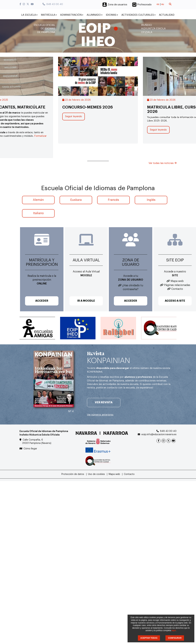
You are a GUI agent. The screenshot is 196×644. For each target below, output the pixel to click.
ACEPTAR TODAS (149, 638)
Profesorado (144, 5)
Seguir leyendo (74, 116)
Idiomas (112, 15)
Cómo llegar (30, 449)
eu (163, 4)
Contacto (177, 289)
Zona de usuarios (117, 5)
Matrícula (49, 15)
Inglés (151, 200)
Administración (72, 15)
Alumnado (95, 15)
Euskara (76, 200)
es (158, 4)
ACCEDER (42, 301)
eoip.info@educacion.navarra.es (159, 435)
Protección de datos (73, 474)
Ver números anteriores (100, 415)
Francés (113, 200)
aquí (174, 630)
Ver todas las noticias (163, 163)
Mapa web (177, 281)
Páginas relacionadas (177, 285)
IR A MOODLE (86, 301)
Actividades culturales (138, 15)
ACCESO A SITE (175, 301)
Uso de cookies (96, 474)
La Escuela (29, 15)
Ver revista (104, 402)
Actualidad (167, 15)
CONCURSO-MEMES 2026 (88, 107)
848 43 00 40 (53, 4)
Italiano (38, 213)
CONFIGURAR (175, 638)
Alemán (38, 200)
